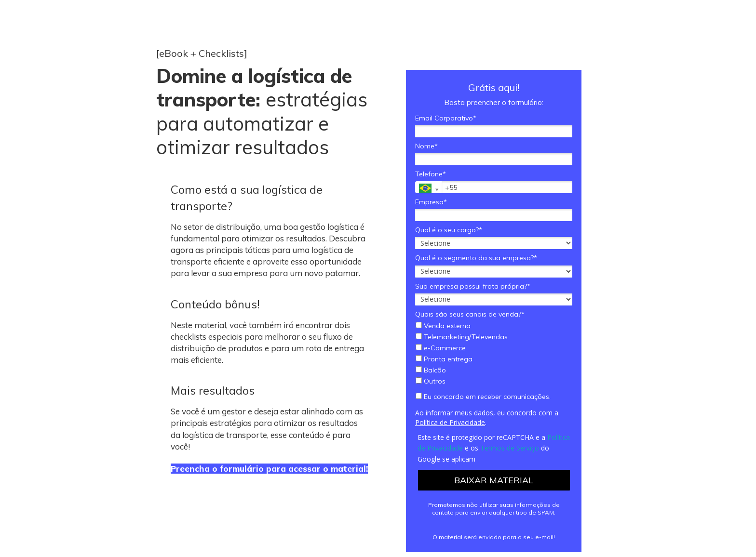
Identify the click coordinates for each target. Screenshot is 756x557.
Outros (431, 381)
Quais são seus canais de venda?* (470, 314)
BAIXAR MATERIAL (494, 480)
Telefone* (431, 174)
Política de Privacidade (450, 422)
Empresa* (431, 202)
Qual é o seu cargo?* (449, 230)
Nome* (426, 146)
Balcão (431, 370)
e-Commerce (441, 348)
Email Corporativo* (446, 118)
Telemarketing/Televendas (462, 337)
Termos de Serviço (510, 448)
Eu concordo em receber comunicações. (483, 397)
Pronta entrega (444, 359)
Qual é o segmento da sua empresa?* (476, 258)
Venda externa (443, 326)
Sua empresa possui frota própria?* (473, 286)
